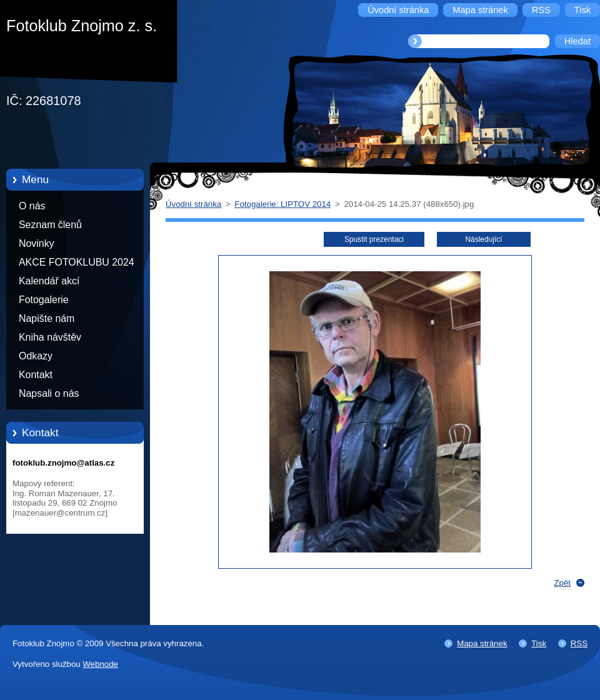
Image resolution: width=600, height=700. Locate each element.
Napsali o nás (49, 393)
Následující (483, 239)
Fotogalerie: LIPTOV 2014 (282, 204)
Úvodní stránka (193, 204)
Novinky (37, 243)
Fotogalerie (44, 300)
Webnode (100, 664)
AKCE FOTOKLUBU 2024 (77, 262)
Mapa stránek (482, 643)
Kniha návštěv (50, 337)
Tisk (539, 643)
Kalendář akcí (49, 281)
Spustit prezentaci (374, 239)
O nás (32, 206)
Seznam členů (50, 225)
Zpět (562, 583)
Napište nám (47, 318)
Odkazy (36, 356)
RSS (579, 643)
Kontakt (36, 375)
